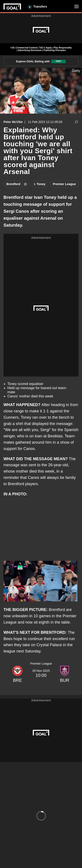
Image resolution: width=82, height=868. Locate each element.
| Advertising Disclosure (29, 50)
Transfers (40, 7)
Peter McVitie (13, 122)
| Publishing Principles (54, 50)
